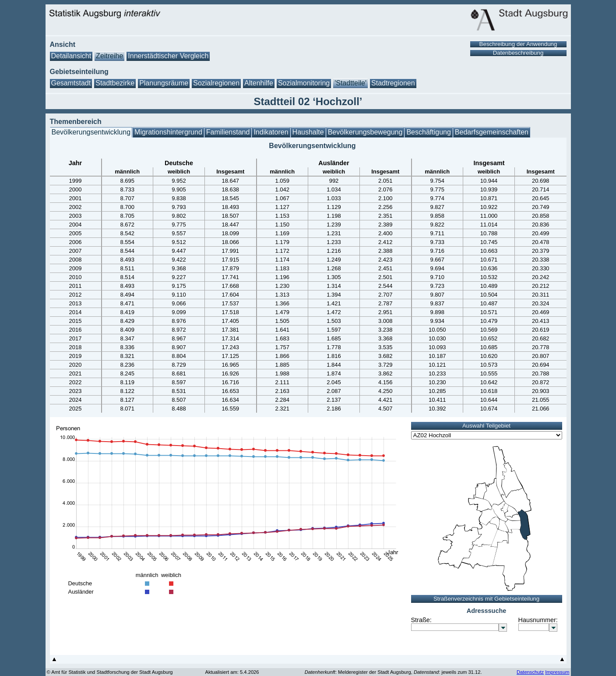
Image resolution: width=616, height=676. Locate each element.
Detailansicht (71, 56)
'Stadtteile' (350, 83)
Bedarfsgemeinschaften (492, 132)
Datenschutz (530, 672)
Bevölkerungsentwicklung (91, 132)
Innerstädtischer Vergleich (168, 56)
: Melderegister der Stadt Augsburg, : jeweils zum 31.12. (393, 672)
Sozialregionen (216, 83)
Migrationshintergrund (168, 132)
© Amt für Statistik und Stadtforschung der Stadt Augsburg (110, 672)
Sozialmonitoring (304, 83)
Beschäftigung (428, 132)
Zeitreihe (109, 56)
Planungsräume (164, 83)
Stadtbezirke (115, 83)
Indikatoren (271, 132)
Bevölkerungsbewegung (365, 132)
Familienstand (228, 132)
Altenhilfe (259, 83)
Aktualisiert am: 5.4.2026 (232, 672)
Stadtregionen (393, 83)
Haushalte (308, 132)
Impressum (557, 672)
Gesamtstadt (71, 83)
